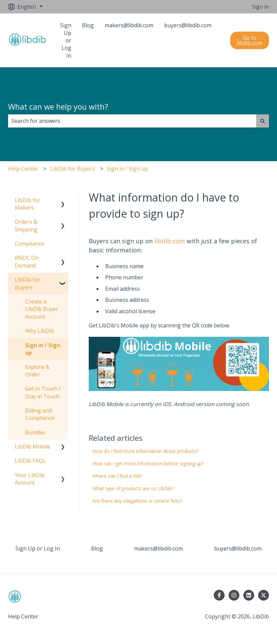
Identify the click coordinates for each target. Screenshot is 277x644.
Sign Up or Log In (66, 40)
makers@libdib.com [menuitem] (159, 548)
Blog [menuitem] (97, 548)
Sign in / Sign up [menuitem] (43, 349)
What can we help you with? (58, 107)
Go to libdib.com (250, 40)
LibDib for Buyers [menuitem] (28, 283)
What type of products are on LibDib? (134, 488)
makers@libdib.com (129, 25)
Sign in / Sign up (127, 169)
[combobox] (132, 121)
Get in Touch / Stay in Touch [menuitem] (43, 392)
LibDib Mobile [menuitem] (32, 446)
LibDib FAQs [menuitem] (30, 461)
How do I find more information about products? (145, 451)
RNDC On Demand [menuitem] (27, 261)
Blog (88, 25)
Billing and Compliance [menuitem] (40, 414)
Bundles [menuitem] (35, 432)
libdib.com (170, 241)
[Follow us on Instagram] (234, 595)
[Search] (263, 121)
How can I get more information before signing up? (148, 463)
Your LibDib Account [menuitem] (30, 479)
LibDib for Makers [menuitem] (28, 204)
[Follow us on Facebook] (219, 595)
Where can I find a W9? (117, 476)
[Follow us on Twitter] (264, 595)
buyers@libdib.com (188, 25)
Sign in (260, 7)
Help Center (23, 169)
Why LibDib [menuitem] (40, 331)
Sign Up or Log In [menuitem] (38, 548)
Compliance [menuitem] (29, 244)
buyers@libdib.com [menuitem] (238, 548)
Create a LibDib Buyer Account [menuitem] (42, 309)
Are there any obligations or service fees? (137, 501)
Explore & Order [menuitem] (37, 370)
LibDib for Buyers (72, 169)
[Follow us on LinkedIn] (249, 595)
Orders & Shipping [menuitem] (26, 225)
